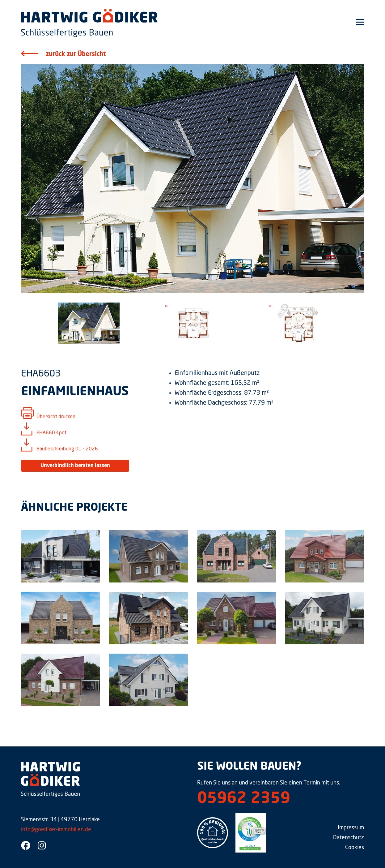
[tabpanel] (89, 323)
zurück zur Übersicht (76, 54)
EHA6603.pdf (51, 433)
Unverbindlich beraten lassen (75, 466)
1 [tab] (199, 348)
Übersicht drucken (56, 417)
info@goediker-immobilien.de (56, 830)
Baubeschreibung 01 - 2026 (67, 449)
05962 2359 (244, 799)
